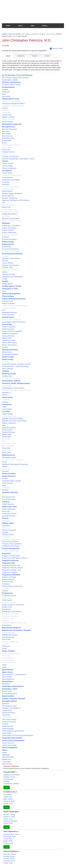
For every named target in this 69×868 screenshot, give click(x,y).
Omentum (5, 471)
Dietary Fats (6, 207)
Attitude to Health (8, 117)
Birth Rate (5, 131)
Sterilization (6, 684)
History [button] (45, 26)
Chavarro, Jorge (9, 801)
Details (47, 56)
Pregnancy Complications (11, 556)
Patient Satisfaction (9, 509)
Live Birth (6, 411)
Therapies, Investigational (11, 708)
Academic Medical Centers (11, 85)
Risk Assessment (8, 637)
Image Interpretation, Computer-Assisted (16, 364)
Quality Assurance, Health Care (13, 605)
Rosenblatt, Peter (10, 836)
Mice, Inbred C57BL (9, 443)
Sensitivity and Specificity (11, 653)
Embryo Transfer (8, 230)
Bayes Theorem (8, 122)
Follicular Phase (8, 301)
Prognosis (5, 588)
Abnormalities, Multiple (10, 80)
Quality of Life (7, 607)
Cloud (8, 56)
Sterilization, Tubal (9, 689)
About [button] (20, 26)
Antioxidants (6, 113)
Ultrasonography (8, 729)
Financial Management (11, 294)
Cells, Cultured (7, 147)
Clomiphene (7, 171)
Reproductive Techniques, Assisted (16, 630)
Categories (21, 56)
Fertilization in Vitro (10, 289)
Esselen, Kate (8, 843)
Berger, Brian (8, 841)
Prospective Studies (9, 596)
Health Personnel (8, 329)
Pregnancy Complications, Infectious (15, 558)
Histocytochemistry (9, 340)
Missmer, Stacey (9, 814)
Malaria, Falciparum (9, 423)
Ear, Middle (6, 216)
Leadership (6, 400)
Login (4, 34)
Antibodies (6, 110)
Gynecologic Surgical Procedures (14, 322)
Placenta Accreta (8, 535)
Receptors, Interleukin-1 (10, 616)
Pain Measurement (9, 497)
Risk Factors (6, 639)
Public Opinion (7, 600)
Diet (3, 203)
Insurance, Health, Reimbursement (16, 383)
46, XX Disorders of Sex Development (17, 75)
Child (4, 154)
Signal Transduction (9, 663)
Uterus (5, 750)
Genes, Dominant (8, 315)
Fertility (5, 281)
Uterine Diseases (8, 743)
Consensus (6, 182)
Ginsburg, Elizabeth (10, 821)
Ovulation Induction (10, 492)
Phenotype (6, 521)
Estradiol (5, 256)
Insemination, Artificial (11, 381)
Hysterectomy (7, 352)
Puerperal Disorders (9, 602)
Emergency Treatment (10, 235)
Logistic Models (7, 414)
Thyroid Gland (7, 710)
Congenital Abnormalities (11, 180)
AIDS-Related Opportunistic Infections (15, 78)
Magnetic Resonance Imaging (12, 418)
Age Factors (6, 96)
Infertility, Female (9, 374)
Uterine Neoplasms (10, 748)
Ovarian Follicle (7, 483)
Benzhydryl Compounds (12, 124)
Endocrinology (8, 242)
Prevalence (6, 584)
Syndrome (6, 704)
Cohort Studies (7, 173)
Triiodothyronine (8, 726)
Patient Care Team (9, 507)
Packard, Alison (9, 859)
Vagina (4, 752)
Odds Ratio (6, 469)
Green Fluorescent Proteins (12, 320)
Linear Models (7, 409)
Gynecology (7, 324)
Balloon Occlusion (8, 119)
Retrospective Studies (10, 635)
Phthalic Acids (8, 523)
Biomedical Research (9, 129)
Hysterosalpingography (10, 354)
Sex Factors (6, 656)
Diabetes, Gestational (10, 198)
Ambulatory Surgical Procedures (13, 104)
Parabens (6, 502)
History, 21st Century (9, 345)
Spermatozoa (7, 681)
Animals (5, 108)
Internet (5, 395)
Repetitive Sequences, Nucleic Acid (14, 623)
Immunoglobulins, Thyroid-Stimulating (15, 366)
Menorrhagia (6, 437)
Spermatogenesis (8, 679)
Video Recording (8, 757)
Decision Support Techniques (12, 193)
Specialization (8, 670)
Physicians (6, 526)
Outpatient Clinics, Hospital (11, 481)
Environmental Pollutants (12, 254)
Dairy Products (7, 191)
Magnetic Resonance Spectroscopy (14, 421)
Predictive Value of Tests (11, 551)
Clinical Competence (9, 168)
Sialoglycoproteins (8, 660)
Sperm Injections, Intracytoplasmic (14, 675)
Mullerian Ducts (8, 455)
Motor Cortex (7, 453)
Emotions (5, 237)
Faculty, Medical (8, 263)
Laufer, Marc (8, 839)
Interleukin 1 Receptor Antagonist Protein (16, 390)
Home (8, 26)
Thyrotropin (6, 715)
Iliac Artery (6, 362)
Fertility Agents (7, 284)
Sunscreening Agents (9, 693)
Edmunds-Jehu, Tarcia (11, 834)
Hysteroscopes (8, 357)
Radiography (6, 609)
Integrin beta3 (7, 386)
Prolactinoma (7, 593)
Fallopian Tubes (8, 267)
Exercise (5, 261)
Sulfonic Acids (7, 691)
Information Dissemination (11, 378)
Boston (4, 143)
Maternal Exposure (9, 432)
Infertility (6, 371)
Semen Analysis (8, 651)
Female (5, 279)
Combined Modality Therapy (12, 175)
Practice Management (11, 548)
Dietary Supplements (9, 209)
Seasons (5, 644)
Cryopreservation (8, 189)
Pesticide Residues (9, 516)
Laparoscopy (7, 397)
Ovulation (5, 490)
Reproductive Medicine (11, 628)
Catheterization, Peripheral (11, 145)
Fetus (4, 291)
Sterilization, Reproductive (13, 686)
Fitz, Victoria (8, 795)
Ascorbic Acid (7, 115)
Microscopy (6, 448)
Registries (5, 621)
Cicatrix (5, 161)
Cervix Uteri (6, 150)
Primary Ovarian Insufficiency (12, 586)
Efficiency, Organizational (11, 218)
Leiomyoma (7, 404)
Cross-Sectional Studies (10, 187)
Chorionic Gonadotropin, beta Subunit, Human (18, 159)
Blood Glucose (7, 136)
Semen (4, 649)
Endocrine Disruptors (9, 239)
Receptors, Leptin (8, 618)
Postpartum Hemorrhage (11, 546)
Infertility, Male (7, 376)
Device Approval (8, 196)
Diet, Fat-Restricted (9, 205)
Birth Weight (6, 134)
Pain (4, 495)
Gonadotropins (8, 317)
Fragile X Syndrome (9, 308)
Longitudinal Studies (9, 416)
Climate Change (8, 163)
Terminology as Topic (9, 706)
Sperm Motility (7, 677)
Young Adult (6, 762)
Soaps (4, 665)
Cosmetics (6, 184)
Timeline (35, 56)
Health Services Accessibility (12, 331)
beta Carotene (7, 764)
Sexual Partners (8, 658)
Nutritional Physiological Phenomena (15, 464)
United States (7, 733)
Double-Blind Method (9, 214)
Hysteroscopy (8, 359)
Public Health (7, 598)
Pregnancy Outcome (10, 560)
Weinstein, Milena (10, 854)
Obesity (5, 467)
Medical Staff (7, 434)
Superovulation (8, 696)
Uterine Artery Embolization (13, 740)
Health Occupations (9, 327)
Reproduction (7, 625)
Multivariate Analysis (9, 457)
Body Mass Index (8, 138)
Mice (4, 441)
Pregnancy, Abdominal (11, 575)
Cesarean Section (8, 152)
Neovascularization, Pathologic (13, 460)
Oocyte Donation (9, 474)
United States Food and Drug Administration (17, 735)
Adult (4, 94)
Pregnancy (6, 553)
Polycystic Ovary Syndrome (12, 544)
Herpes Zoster (7, 338)
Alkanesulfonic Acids (11, 99)
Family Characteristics (10, 270)
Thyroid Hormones (8, 713)
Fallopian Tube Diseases (11, 265)
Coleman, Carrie (9, 861)
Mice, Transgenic (8, 446)
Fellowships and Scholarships (12, 277)
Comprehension (8, 177)
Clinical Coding (7, 166)
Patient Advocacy (8, 504)
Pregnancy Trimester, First (11, 565)
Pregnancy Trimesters (10, 572)
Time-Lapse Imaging (9, 719)
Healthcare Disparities (10, 334)
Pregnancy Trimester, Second (12, 568)
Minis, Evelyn (8, 799)
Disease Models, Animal (10, 212)
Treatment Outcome (9, 722)
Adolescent (6, 92)
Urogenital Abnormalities (12, 738)
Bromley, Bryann (9, 856)
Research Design (8, 633)
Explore (7, 787)
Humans (5, 347)
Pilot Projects (7, 528)
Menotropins (6, 439)
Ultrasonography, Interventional (13, 731)
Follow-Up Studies (8, 303)
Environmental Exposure (11, 249)
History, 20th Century (9, 343)
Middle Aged (6, 450)
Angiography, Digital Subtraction (13, 106)
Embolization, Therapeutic (11, 226)
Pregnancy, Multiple (9, 577)
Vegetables (6, 755)
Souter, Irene (8, 797)
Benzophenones (9, 127)
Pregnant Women (8, 579)
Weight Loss (6, 759)
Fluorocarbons (8, 296)
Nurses (4, 462)
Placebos (5, 532)
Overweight (6, 488)
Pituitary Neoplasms (9, 530)
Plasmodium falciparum (10, 539)
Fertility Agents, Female (12, 286)
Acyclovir (5, 90)
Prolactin (5, 591)
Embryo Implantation (9, 228)
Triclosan (5, 724)
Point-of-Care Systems (10, 541)
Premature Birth (7, 582)
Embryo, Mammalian (9, 232)
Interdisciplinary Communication (13, 388)
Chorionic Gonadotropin (10, 156)
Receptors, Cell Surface (10, 614)
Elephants (6, 223)
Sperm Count (7, 672)
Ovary (4, 485)
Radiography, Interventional (12, 611)
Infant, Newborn (8, 369)
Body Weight (6, 140)
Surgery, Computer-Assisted (13, 699)
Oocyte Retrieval (9, 476)
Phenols (5, 518)
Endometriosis (8, 244)
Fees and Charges (8, 274)
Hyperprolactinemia (10, 350)
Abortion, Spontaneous (11, 82)
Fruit (4, 310)
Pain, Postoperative (9, 499)
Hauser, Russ (8, 803)
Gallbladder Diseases (10, 312)
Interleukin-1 (6, 393)
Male (4, 425)
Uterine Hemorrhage (9, 745)
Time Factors (7, 717)
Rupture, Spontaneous (10, 642)
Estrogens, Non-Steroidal (11, 258)
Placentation (6, 537)
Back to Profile (56, 49)
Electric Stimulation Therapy (12, 221)
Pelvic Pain (6, 511)
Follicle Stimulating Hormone (14, 299)
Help (32, 26)
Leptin (4, 407)
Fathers (5, 272)
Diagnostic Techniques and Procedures (16, 200)
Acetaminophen (8, 87)
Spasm (4, 667)
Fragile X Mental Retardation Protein (15, 306)
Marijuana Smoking (9, 428)
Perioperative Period (9, 514)
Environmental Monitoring (11, 251)
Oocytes (5, 479)
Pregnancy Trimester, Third (11, 570)
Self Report (6, 646)
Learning (5, 402)
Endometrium (7, 247)
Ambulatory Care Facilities (11, 101)
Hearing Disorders (8, 336)
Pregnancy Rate (8, 563)
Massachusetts (7, 430)
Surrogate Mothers (10, 701)
